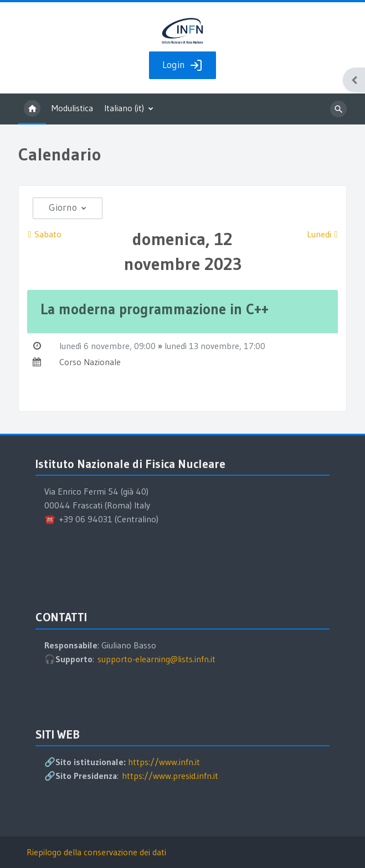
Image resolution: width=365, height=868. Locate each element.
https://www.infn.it (164, 762)
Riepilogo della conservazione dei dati (96, 852)
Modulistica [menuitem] (72, 108)
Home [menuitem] (32, 109)
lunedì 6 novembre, (97, 346)
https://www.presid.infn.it (170, 776)
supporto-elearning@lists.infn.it (156, 659)
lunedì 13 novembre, (204, 346)
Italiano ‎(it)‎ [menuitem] (124, 108)
